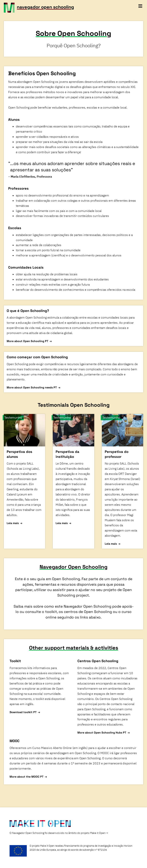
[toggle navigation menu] (140, 6)
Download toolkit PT (23, 712)
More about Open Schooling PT (27, 341)
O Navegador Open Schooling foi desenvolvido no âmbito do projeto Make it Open (58, 833)
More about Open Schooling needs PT (32, 387)
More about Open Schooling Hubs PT (102, 733)
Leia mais (13, 523)
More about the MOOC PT (26, 777)
